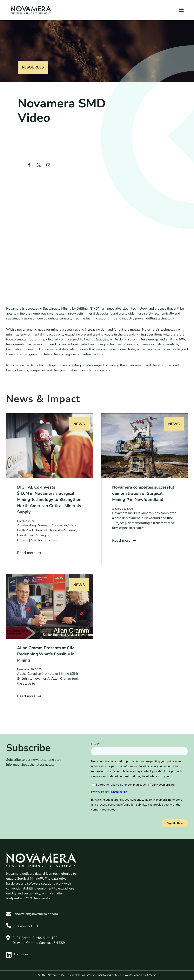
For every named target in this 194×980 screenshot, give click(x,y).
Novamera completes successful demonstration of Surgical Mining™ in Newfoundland (143, 493)
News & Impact (43, 399)
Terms (81, 975)
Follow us (17, 954)
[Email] (48, 167)
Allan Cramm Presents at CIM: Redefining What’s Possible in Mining (46, 654)
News (79, 424)
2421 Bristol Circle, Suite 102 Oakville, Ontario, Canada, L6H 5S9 (39, 940)
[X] (39, 167)
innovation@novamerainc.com (36, 914)
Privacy (71, 975)
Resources (33, 67)
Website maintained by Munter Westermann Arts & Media (122, 975)
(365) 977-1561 (26, 926)
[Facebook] (29, 167)
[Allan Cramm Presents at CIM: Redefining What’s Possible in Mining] (50, 577)
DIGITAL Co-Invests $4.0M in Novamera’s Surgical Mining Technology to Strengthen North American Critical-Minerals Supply (49, 500)
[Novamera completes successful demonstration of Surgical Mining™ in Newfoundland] (145, 416)
